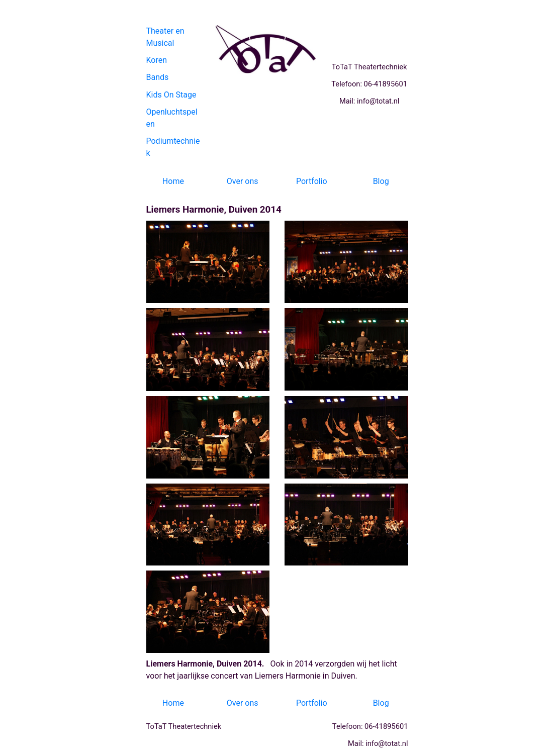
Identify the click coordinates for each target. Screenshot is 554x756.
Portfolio (312, 181)
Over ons (243, 181)
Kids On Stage (171, 95)
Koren (157, 60)
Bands (158, 77)
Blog (381, 181)
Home (173, 181)
